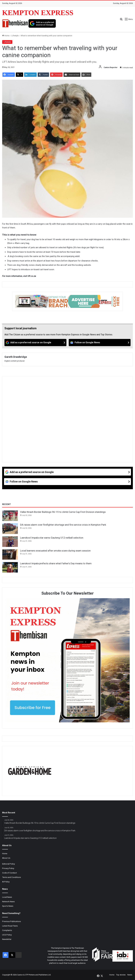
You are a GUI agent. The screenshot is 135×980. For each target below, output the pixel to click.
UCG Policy (7, 935)
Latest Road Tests (10, 926)
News (130, 975)
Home (6, 36)
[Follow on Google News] (100, 343)
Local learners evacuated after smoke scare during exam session (55, 551)
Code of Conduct (9, 873)
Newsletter (7, 939)
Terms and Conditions (12, 877)
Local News (7, 897)
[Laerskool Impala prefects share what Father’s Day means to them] (10, 567)
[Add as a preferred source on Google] (42, 23)
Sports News (8, 906)
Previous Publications (12, 921)
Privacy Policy (8, 868)
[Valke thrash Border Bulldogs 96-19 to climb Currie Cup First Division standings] (10, 516)
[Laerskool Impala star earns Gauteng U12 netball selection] (10, 542)
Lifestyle (15, 36)
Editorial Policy (8, 864)
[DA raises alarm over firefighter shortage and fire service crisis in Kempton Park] (10, 529)
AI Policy (6, 882)
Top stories (121, 975)
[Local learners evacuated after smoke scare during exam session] (10, 554)
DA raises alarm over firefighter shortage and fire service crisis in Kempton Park (63, 525)
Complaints (7, 930)
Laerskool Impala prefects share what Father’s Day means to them (56, 563)
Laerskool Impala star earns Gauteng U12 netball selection (52, 538)
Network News (8, 901)
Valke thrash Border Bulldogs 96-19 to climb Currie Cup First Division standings (63, 512)
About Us (6, 858)
